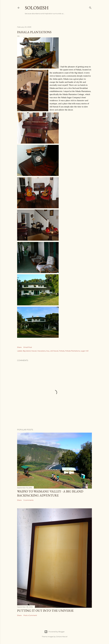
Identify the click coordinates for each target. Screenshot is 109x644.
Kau (48, 351)
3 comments (28, 500)
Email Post (28, 347)
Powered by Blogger (55, 632)
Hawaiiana (41, 351)
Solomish (37, 8)
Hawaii (34, 351)
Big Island (27, 351)
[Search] (90, 7)
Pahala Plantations (73, 351)
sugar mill (85, 351)
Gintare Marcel (62, 637)
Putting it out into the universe (45, 611)
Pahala (62, 351)
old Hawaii (54, 351)
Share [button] (19, 347)
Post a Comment (30, 615)
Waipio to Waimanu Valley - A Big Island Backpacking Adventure (50, 493)
